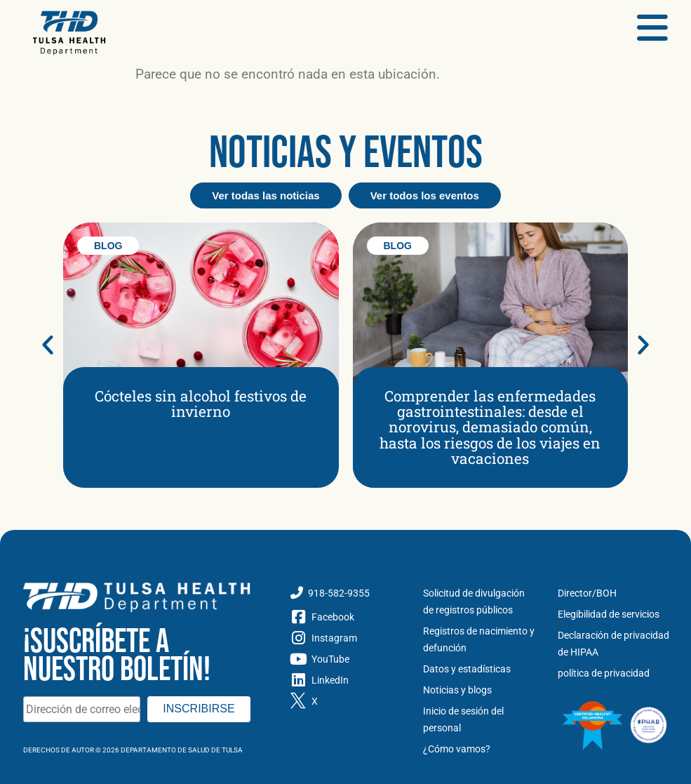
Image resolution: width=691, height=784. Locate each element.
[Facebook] (346, 617)
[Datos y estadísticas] (480, 669)
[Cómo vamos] (480, 749)
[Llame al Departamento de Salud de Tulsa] (346, 593)
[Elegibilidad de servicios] (615, 614)
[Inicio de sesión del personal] (480, 719)
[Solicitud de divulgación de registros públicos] (480, 602)
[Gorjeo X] (346, 701)
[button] (48, 345)
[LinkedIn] (346, 680)
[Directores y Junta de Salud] (615, 593)
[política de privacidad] (615, 673)
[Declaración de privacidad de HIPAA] (615, 644)
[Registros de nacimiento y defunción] (480, 639)
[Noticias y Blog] (480, 690)
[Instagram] (346, 638)
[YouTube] (346, 659)
